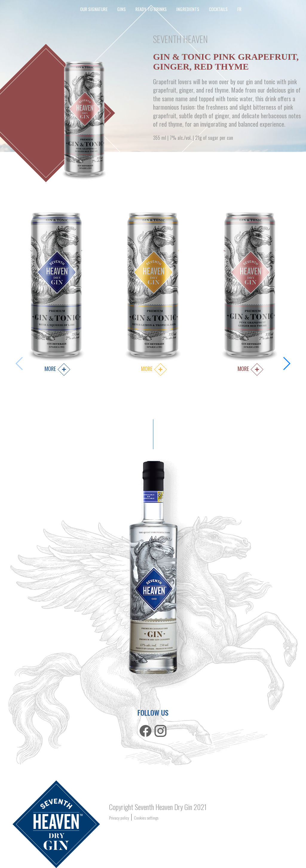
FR (239, 9)
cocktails (218, 9)
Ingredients (188, 9)
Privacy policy (119, 818)
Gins (121, 9)
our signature (94, 9)
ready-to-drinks (151, 9)
